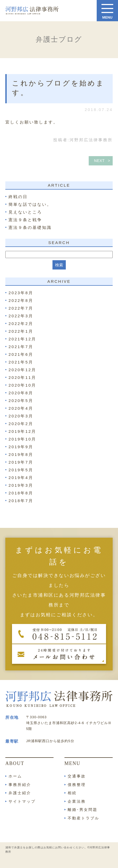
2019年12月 (22, 431)
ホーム (15, 776)
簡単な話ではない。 (30, 204)
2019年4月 (21, 478)
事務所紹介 (20, 785)
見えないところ (25, 212)
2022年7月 (21, 308)
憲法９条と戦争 (25, 220)
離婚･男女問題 (83, 810)
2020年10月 (22, 385)
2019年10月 (22, 439)
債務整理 (77, 785)
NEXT (99, 161)
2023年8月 (21, 293)
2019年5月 (21, 470)
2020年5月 (21, 401)
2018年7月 (21, 501)
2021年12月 (22, 339)
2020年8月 (21, 393)
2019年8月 (21, 454)
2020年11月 (22, 377)
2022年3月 (21, 316)
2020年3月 (21, 416)
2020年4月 (21, 408)
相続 (72, 793)
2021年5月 (21, 362)
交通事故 (77, 776)
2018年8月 (21, 493)
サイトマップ (22, 801)
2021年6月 (21, 354)
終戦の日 (18, 197)
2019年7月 (21, 462)
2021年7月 (21, 347)
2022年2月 (21, 324)
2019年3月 (21, 485)
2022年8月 (21, 300)
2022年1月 (21, 331)
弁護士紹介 (20, 793)
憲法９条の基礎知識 (30, 227)
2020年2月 (21, 424)
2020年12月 (22, 370)
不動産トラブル (84, 818)
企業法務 (77, 801)
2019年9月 (21, 447)
